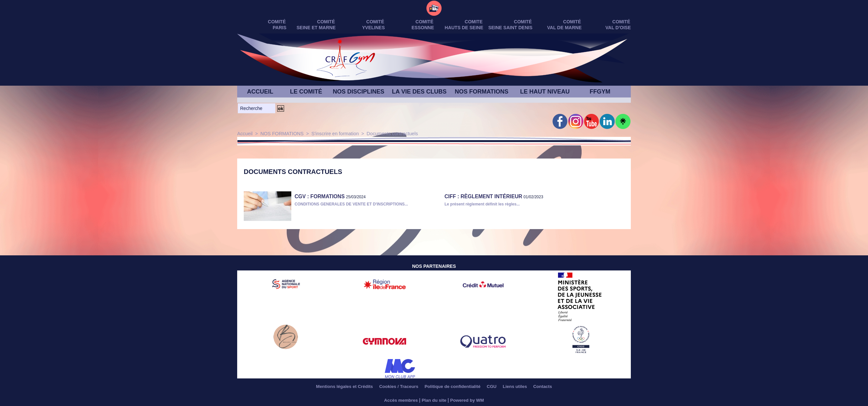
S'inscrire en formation (332, 134)
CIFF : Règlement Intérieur (479, 196)
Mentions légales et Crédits (338, 386)
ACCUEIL (260, 92)
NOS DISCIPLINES (358, 92)
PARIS (279, 28)
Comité (621, 22)
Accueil (245, 134)
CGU (496, 386)
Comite (474, 22)
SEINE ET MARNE (316, 28)
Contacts (551, 386)
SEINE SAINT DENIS (510, 28)
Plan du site (434, 400)
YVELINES (373, 28)
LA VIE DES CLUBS (419, 92)
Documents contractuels (387, 134)
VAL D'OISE (618, 28)
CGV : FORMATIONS (317, 196)
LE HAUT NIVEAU (545, 92)
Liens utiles (521, 386)
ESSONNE (423, 28)
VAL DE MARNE (564, 28)
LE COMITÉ (306, 92)
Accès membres (400, 400)
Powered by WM (468, 400)
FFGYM (600, 92)
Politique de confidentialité (453, 386)
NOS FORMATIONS (482, 92)
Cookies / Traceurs (396, 386)
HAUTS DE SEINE (464, 28)
